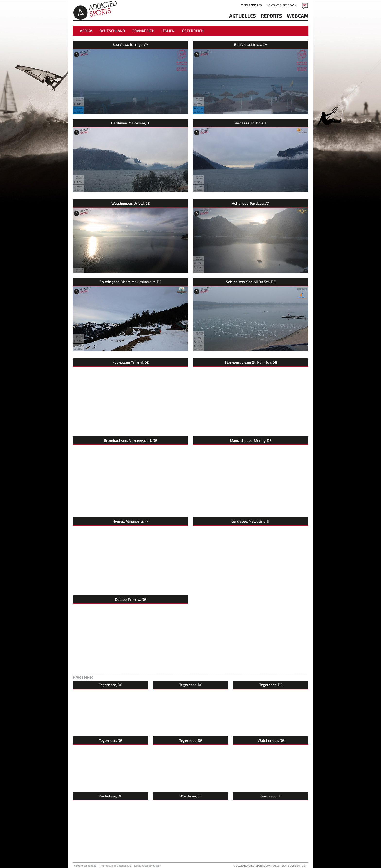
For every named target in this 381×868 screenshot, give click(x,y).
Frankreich (143, 31)
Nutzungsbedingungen (148, 865)
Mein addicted (251, 5)
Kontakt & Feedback (281, 5)
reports (271, 16)
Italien (168, 31)
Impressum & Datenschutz (116, 865)
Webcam (298, 16)
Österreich (193, 31)
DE (305, 5)
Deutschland (112, 31)
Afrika (86, 31)
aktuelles (242, 16)
